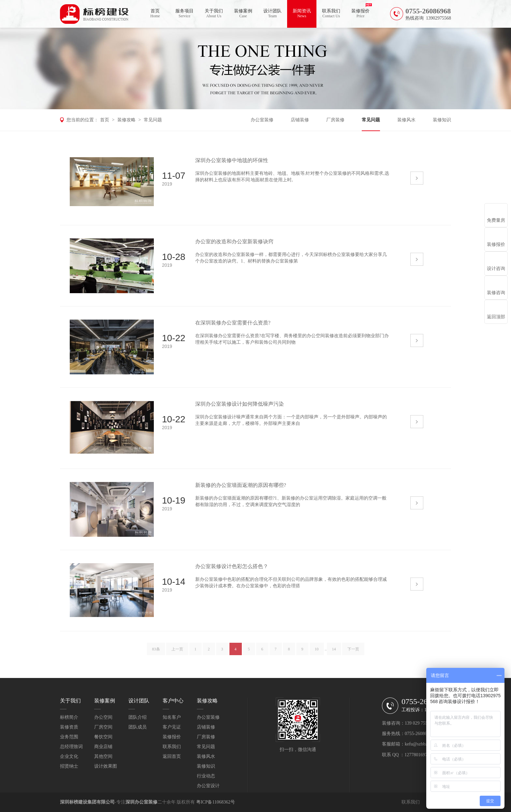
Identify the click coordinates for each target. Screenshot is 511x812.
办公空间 (103, 717)
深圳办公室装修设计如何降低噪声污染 (240, 404)
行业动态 (206, 776)
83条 (156, 652)
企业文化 (69, 756)
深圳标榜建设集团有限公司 (87, 802)
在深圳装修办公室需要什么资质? (233, 323)
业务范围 (69, 737)
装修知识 (442, 120)
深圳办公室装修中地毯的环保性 (232, 160)
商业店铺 (103, 747)
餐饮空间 (103, 737)
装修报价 (360, 14)
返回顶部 (496, 317)
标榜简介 (69, 717)
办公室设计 (208, 786)
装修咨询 (496, 293)
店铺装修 (300, 120)
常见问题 (153, 120)
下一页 (353, 652)
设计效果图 (106, 766)
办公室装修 (262, 120)
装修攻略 (126, 120)
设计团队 (272, 14)
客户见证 (172, 727)
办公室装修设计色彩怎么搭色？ (232, 566)
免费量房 (496, 220)
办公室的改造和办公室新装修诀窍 (234, 241)
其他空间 (103, 756)
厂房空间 (103, 727)
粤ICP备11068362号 (216, 802)
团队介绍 (138, 717)
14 (334, 652)
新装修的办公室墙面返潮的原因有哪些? (241, 485)
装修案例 (243, 14)
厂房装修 (335, 120)
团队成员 (138, 727)
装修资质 (69, 727)
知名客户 (172, 717)
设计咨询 (496, 269)
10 (317, 652)
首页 (155, 14)
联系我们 (331, 14)
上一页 (177, 652)
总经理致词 (71, 747)
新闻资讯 (302, 14)
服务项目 (184, 14)
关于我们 (214, 14)
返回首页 (172, 756)
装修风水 (406, 120)
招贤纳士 (69, 766)
